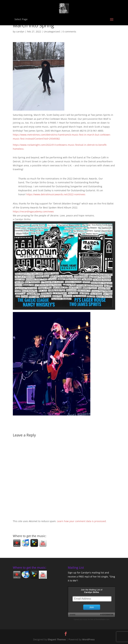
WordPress (88, 639)
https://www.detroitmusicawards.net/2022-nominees (56, 194)
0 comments (69, 32)
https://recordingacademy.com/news (33, 211)
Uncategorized (52, 32)
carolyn (20, 32)
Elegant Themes (57, 639)
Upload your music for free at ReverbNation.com (91, 619)
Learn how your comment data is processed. (82, 521)
